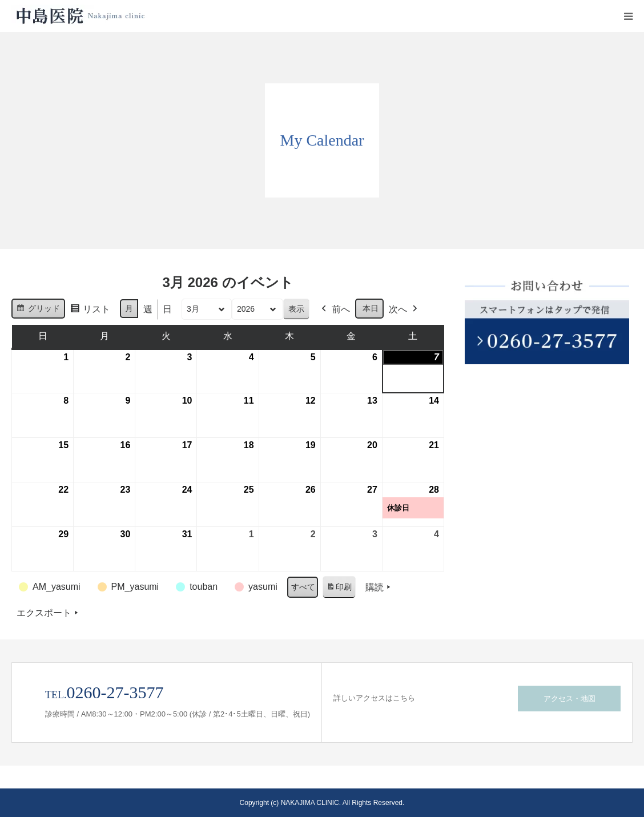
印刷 (339, 589)
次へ (404, 309)
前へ (335, 309)
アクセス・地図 (569, 699)
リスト (90, 311)
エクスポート (49, 613)
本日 (371, 308)
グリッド (38, 310)
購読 (379, 587)
